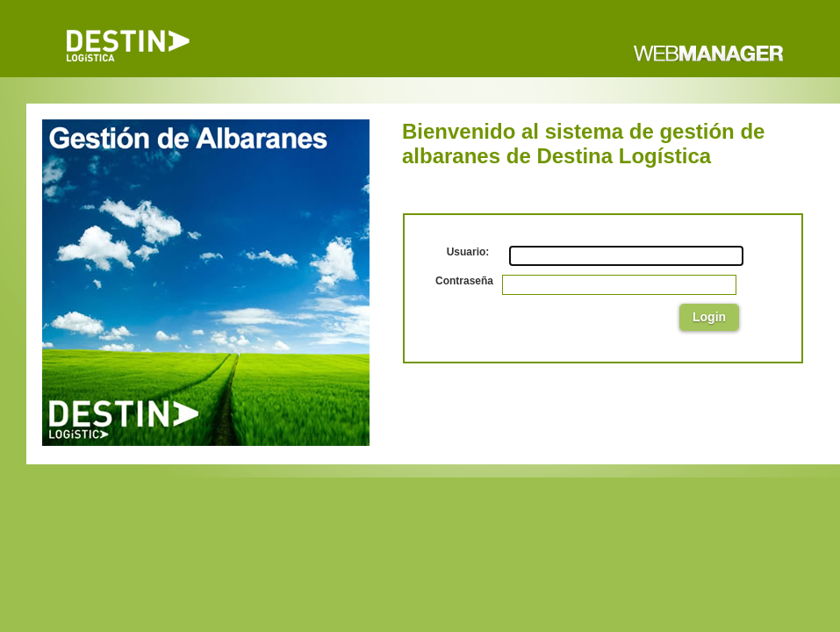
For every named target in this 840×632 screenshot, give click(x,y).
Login (709, 317)
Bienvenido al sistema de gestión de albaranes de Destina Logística (583, 144)
